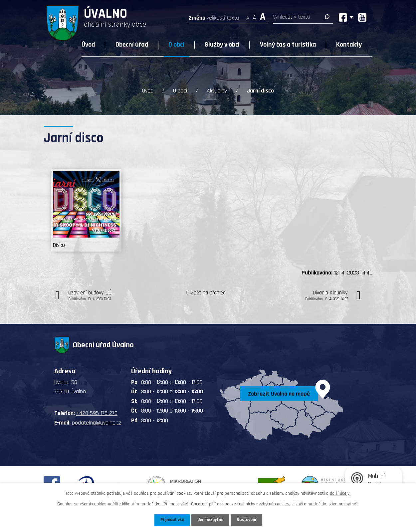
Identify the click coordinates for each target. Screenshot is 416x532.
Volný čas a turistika (288, 45)
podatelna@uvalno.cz (97, 423)
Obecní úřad (132, 45)
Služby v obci (222, 45)
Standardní (254, 16)
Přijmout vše (171, 520)
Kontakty (349, 45)
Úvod (88, 45)
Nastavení (248, 520)
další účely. (340, 493)
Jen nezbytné (210, 520)
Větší (263, 16)
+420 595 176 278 (97, 413)
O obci (176, 45)
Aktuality (217, 91)
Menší (248, 16)
